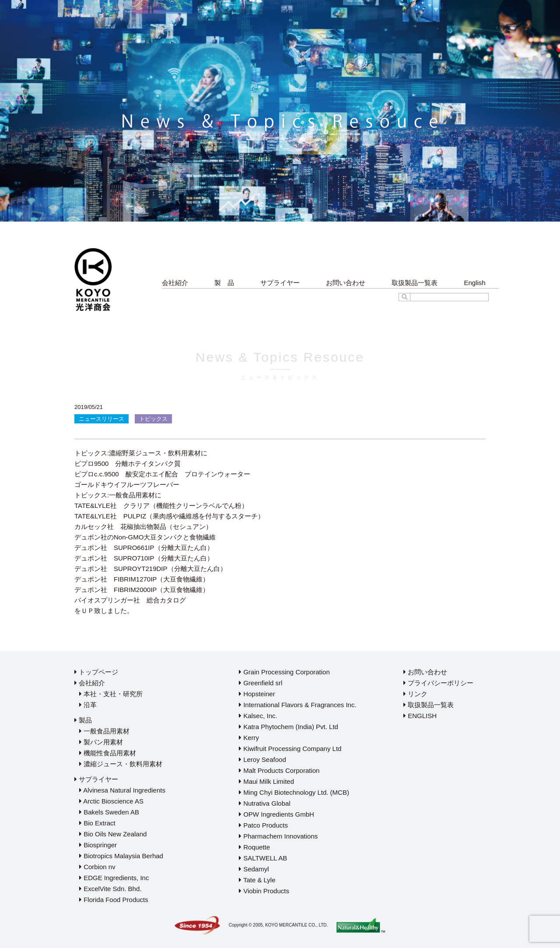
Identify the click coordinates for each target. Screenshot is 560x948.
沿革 (88, 705)
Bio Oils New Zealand (113, 834)
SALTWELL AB (263, 858)
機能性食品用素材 (108, 753)
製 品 (224, 283)
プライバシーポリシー (438, 683)
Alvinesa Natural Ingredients (122, 790)
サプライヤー (280, 283)
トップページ (96, 672)
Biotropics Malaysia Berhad (121, 856)
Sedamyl (254, 869)
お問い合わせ (346, 283)
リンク (415, 694)
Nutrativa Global (265, 803)
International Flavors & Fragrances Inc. (298, 705)
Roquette (254, 847)
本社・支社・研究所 (111, 694)
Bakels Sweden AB (109, 812)
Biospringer (98, 845)
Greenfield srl (261, 683)
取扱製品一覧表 (415, 283)
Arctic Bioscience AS (111, 801)
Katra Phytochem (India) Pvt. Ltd (289, 727)
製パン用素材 (101, 742)
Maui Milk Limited (266, 781)
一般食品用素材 (104, 731)
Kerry (249, 738)
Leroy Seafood (262, 759)
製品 (83, 720)
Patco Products (263, 825)
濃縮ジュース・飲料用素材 (121, 764)
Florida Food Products (114, 900)
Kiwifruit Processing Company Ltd (290, 749)
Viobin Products (264, 891)
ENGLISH (420, 716)
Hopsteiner (257, 694)
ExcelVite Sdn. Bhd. (110, 889)
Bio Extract (97, 823)
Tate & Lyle (257, 880)
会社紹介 (175, 283)
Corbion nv (97, 867)
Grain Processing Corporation (284, 672)
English (474, 283)
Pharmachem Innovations (278, 836)
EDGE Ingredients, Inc (114, 878)
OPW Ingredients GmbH (276, 814)
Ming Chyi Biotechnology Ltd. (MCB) (294, 792)
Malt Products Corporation (279, 770)
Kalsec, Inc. (258, 716)
